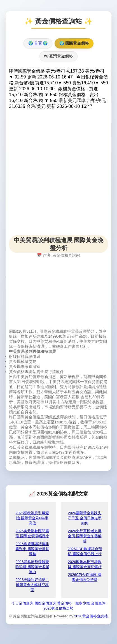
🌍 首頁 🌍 (38, 43)
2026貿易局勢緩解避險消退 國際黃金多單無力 (32, 567)
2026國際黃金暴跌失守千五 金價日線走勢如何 (85, 518)
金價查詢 (98, 603)
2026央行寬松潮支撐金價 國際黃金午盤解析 (85, 536)
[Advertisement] (59, 177)
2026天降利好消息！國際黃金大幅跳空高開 (32, 585)
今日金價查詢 (22, 603)
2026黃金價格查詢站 (91, 616)
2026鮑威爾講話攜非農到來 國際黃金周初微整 (32, 549)
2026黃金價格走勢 (59, 608)
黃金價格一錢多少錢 (73, 603)
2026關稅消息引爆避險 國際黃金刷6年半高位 (32, 518)
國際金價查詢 (45, 603)
